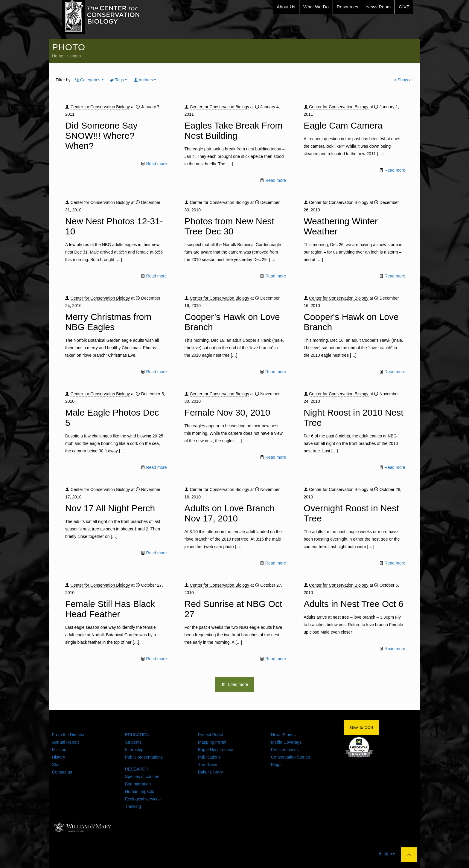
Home (58, 56)
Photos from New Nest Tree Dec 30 (229, 226)
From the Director (68, 735)
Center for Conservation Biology (100, 107)
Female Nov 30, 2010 (227, 412)
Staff (56, 765)
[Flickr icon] (393, 853)
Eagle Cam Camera (343, 125)
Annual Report (66, 742)
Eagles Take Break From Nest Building (234, 131)
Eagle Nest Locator (216, 750)
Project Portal (211, 735)
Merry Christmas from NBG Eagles (108, 322)
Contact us (62, 772)
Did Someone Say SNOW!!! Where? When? (101, 136)
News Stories (283, 735)
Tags (119, 80)
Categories (90, 80)
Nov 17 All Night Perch (110, 508)
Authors (145, 80)
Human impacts (140, 791)
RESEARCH (137, 769)
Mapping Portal (212, 742)
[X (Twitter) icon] (386, 853)
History (59, 757)
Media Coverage (286, 742)
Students (133, 742)
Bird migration (138, 784)
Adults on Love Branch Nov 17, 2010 (230, 513)
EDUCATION (137, 735)
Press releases (285, 750)
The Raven (208, 765)
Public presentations (144, 757)
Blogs (276, 765)
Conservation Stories (290, 757)
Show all (403, 80)
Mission (59, 750)
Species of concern (143, 777)
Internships (135, 750)
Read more (156, 164)
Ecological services (143, 799)
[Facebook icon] (380, 853)
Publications (209, 757)
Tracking (133, 806)
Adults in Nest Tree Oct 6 (353, 604)
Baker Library (210, 772)
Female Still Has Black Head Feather (110, 609)
